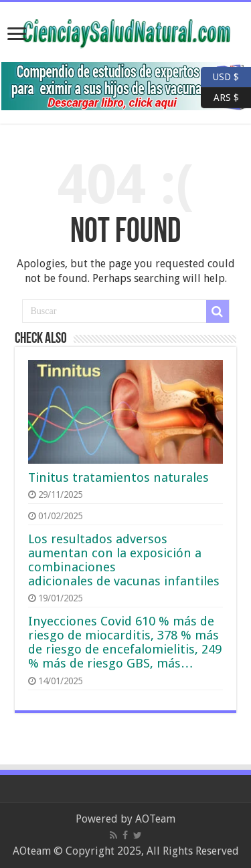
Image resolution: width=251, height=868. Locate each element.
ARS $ (220, 98)
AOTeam (155, 819)
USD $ (226, 77)
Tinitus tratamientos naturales (118, 477)
